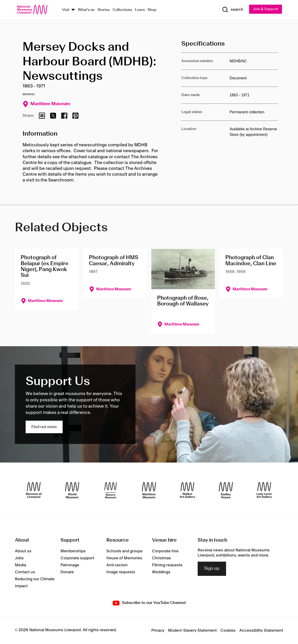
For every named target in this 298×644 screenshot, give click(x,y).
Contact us (25, 572)
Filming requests (167, 565)
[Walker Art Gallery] (187, 490)
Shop (152, 10)
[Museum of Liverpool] (34, 490)
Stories (104, 10)
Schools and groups (125, 551)
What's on (86, 10)
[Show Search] (230, 10)
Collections (122, 10)
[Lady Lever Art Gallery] (264, 490)
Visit (66, 10)
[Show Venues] (73, 10)
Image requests (121, 572)
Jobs (19, 558)
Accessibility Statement (261, 631)
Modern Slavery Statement (192, 631)
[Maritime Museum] (149, 490)
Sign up (212, 569)
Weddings (161, 572)
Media (20, 565)
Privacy (158, 631)
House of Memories (124, 558)
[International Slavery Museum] (111, 490)
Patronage (70, 565)
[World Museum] (72, 490)
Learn (140, 10)
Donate (67, 572)
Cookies (228, 631)
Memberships (73, 551)
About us (23, 551)
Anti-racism (117, 565)
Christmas (161, 558)
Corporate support (77, 558)
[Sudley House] (226, 490)
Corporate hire (165, 551)
